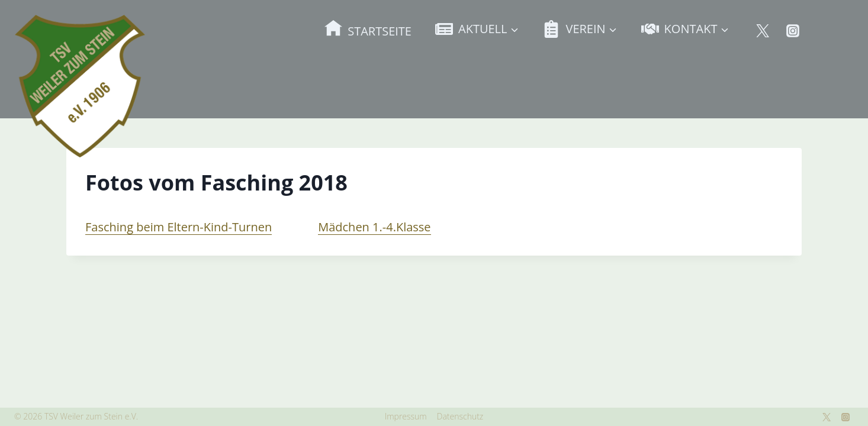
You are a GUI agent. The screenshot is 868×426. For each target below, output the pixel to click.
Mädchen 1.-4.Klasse (374, 227)
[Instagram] (793, 31)
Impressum (406, 416)
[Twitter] (763, 31)
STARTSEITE (368, 29)
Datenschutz (460, 416)
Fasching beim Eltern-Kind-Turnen (179, 227)
